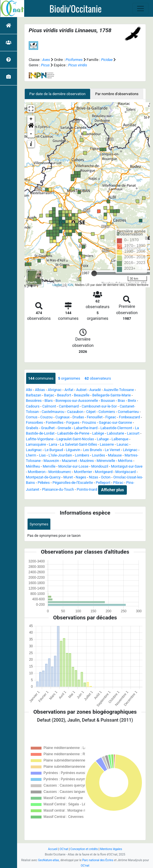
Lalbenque (120, 439)
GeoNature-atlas (49, 860)
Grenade (64, 428)
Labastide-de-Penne (74, 433)
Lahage (103, 439)
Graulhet (48, 428)
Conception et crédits (84, 849)
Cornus (32, 417)
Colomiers (107, 412)
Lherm (31, 455)
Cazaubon (75, 412)
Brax (121, 401)
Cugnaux (63, 417)
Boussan (108, 401)
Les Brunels (92, 450)
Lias (42, 455)
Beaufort (64, 395)
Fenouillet (95, 417)
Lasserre (107, 444)
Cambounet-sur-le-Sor (99, 406)
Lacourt (133, 433)
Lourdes (98, 455)
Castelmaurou (53, 412)
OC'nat (64, 849)
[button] (31, 126)
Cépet (91, 412)
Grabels (32, 428)
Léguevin (73, 450)
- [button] (31, 134)
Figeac (111, 417)
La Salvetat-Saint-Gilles (78, 444)
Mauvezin (51, 461)
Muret (68, 477)
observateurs (98, 378)
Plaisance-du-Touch (58, 490)
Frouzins (89, 422)
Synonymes (39, 524)
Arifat (69, 390)
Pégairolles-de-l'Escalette (73, 483)
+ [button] (31, 119)
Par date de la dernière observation (57, 94)
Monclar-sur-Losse (73, 466)
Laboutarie (116, 433)
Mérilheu (33, 466)
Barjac (49, 395)
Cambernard (69, 406)
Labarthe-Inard (86, 428)
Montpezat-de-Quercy (43, 477)
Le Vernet (113, 450)
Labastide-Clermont (116, 428)
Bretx (132, 401)
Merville (49, 466)
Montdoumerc (60, 472)
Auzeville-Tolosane (119, 390)
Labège (98, 433)
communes (41, 378)
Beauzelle (82, 395)
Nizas (94, 477)
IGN (71, 285)
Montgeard (104, 472)
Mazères (87, 461)
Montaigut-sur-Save (127, 466)
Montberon (37, 472)
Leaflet (57, 285)
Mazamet (70, 461)
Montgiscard (126, 472)
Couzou (46, 417)
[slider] (94, 273)
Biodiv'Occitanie (76, 9)
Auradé (95, 390)
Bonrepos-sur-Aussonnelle (77, 401)
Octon (106, 477)
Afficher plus (112, 490)
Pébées (44, 483)
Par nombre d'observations (117, 94)
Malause (115, 455)
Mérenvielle (106, 461)
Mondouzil (100, 466)
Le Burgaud (54, 450)
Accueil (53, 849)
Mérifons (125, 461)
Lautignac (34, 450)
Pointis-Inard (87, 490)
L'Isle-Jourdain (60, 455)
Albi (29, 390)
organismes (69, 378)
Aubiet (81, 390)
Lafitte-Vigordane (40, 439)
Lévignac (130, 450)
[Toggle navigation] (140, 9)
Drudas (78, 417)
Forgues (73, 422)
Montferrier (83, 472)
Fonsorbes (34, 422)
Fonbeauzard (129, 417)
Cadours (33, 406)
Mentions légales (111, 849)
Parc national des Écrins (98, 860)
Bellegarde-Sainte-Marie (112, 395)
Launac (123, 444)
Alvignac (55, 390)
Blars (48, 401)
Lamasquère (36, 444)
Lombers (82, 455)
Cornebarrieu (128, 412)
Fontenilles (55, 422)
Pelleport (103, 483)
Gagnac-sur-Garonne (115, 422)
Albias (40, 390)
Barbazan (34, 395)
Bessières (34, 401)
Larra (53, 444)
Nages (81, 477)
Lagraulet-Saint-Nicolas (75, 439)
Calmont (49, 406)
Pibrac (118, 483)
